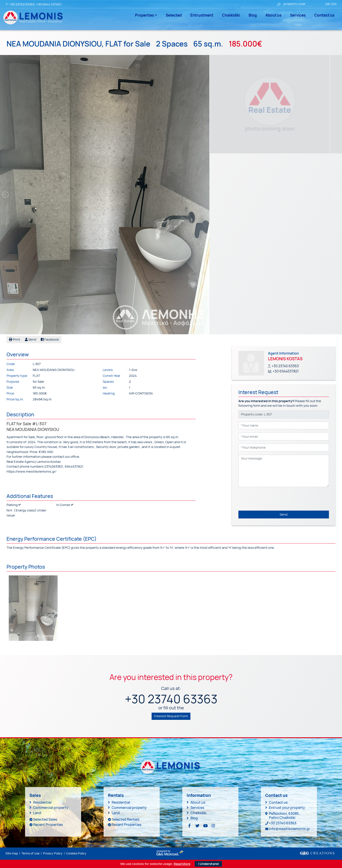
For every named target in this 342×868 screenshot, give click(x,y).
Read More (182, 864)
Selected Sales (45, 819)
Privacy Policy (53, 853)
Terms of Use (30, 853)
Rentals (116, 795)
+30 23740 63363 (22, 4)
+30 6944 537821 (49, 4)
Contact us (324, 15)
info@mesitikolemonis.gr (289, 829)
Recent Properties (48, 825)
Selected (174, 15)
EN (334, 4)
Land (37, 813)
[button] (31, 340)
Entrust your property (287, 808)
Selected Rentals (126, 819)
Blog (253, 15)
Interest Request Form (171, 716)
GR (328, 4)
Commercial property (51, 808)
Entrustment (202, 15)
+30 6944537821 (286, 371)
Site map (12, 853)
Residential (42, 802)
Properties (144, 15)
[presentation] (272, 499)
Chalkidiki (231, 15)
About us (273, 15)
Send (284, 514)
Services (298, 15)
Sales (35, 795)
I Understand (208, 864)
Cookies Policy (76, 853)
